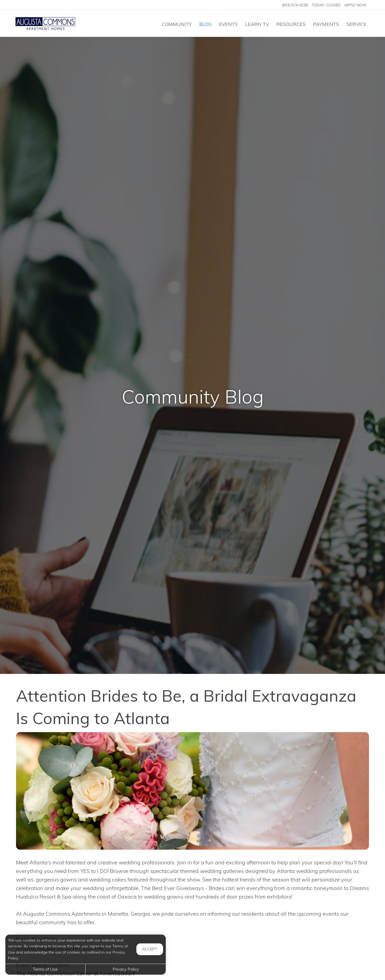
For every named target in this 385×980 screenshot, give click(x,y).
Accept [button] (150, 949)
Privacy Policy (126, 969)
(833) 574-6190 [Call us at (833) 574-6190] (295, 5)
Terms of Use (45, 969)
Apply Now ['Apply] (355, 5)
